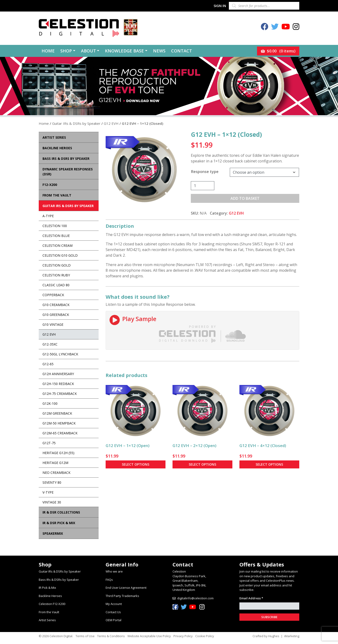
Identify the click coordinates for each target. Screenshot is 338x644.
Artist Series (47, 620)
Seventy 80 (52, 482)
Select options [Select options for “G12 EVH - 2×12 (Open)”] (202, 464)
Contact (182, 51)
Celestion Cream (58, 245)
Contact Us (113, 612)
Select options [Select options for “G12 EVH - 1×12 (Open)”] (136, 464)
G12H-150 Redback (58, 384)
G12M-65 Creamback (60, 433)
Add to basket (245, 198)
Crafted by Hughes (266, 636)
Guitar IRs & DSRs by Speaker (76, 123)
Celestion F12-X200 (52, 604)
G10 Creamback (56, 305)
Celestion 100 (55, 226)
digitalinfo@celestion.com (195, 598)
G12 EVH (111, 123)
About (88, 51)
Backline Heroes (50, 596)
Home (48, 51)
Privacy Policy (183, 636)
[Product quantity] (203, 186)
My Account (114, 604)
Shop (66, 51)
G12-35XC (50, 344)
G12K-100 (50, 403)
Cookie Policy (205, 636)
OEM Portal (113, 620)
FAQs (109, 580)
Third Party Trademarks (122, 596)
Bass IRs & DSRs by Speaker (59, 580)
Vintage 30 (52, 502)
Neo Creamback (56, 473)
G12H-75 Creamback (60, 394)
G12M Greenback (57, 413)
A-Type (48, 216)
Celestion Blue (56, 236)
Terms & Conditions (111, 636)
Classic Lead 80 (56, 285)
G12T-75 (49, 443)
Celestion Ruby (56, 275)
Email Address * (251, 598)
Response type (205, 172)
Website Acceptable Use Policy (149, 636)
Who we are (114, 571)
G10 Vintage (53, 324)
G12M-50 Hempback (59, 423)
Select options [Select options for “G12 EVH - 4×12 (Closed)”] (269, 464)
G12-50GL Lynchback (60, 354)
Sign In (220, 6)
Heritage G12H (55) (58, 453)
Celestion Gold (57, 265)
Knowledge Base (124, 51)
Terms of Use (85, 636)
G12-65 (48, 364)
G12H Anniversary (58, 374)
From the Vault (49, 612)
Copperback (53, 295)
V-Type (48, 492)
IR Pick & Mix (47, 588)
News (159, 51)
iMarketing (292, 636)
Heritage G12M (55, 463)
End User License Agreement (126, 588)
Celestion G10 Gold (60, 255)
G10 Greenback (56, 315)
